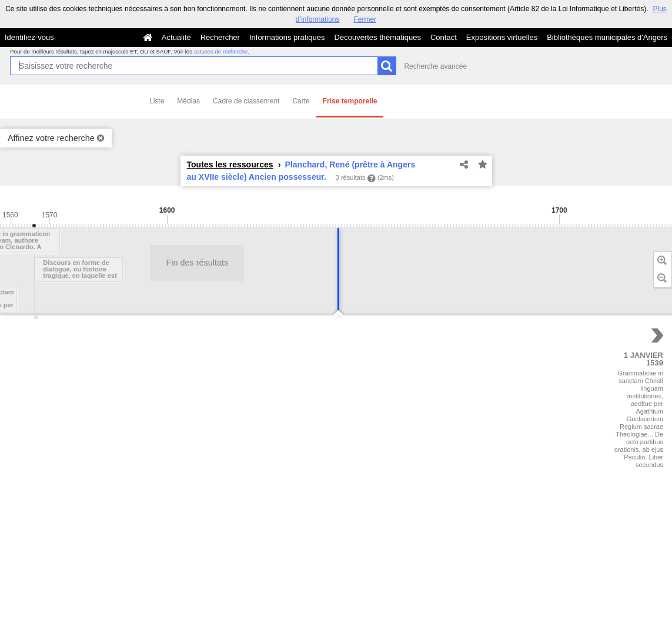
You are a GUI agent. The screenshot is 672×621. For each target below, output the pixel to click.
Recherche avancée (435, 66)
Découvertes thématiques (378, 37)
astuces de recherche (221, 51)
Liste (157, 101)
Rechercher (220, 37)
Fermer (365, 19)
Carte (301, 101)
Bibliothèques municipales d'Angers (607, 37)
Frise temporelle (350, 101)
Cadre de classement (246, 101)
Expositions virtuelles (502, 37)
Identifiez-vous (29, 37)
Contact (444, 37)
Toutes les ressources (230, 165)
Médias (188, 101)
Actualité (176, 37)
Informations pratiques (287, 37)
